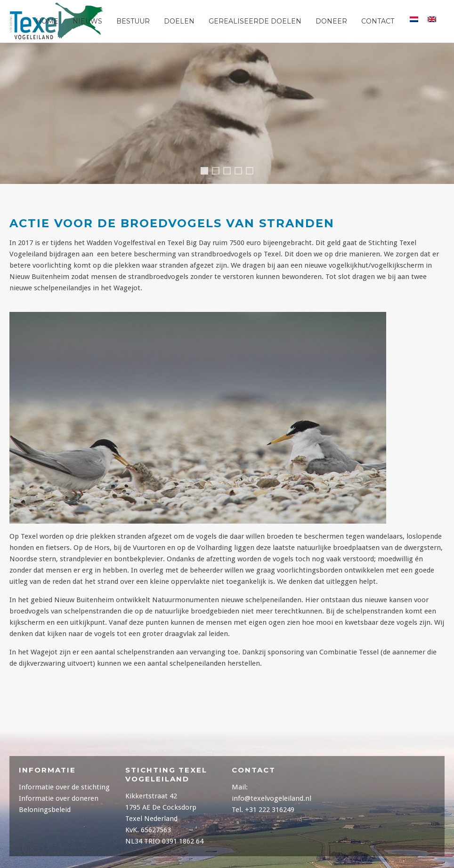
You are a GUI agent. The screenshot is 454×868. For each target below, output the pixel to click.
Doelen (179, 21)
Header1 (230, 172)
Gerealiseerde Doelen (255, 21)
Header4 (206, 173)
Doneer (331, 21)
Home (47, 21)
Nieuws (87, 21)
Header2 (242, 172)
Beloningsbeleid (45, 810)
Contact (378, 21)
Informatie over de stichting (64, 787)
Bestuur (133, 21)
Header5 (253, 172)
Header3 (219, 172)
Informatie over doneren (59, 798)
